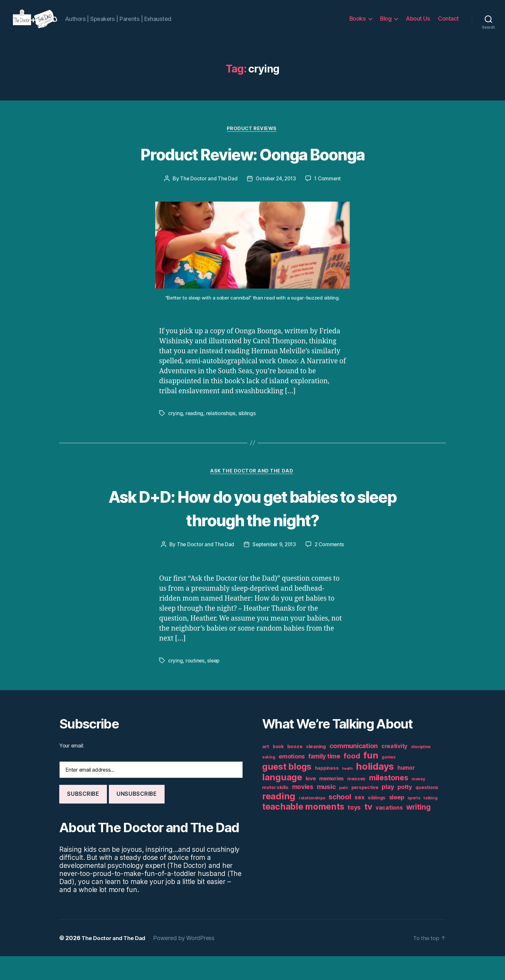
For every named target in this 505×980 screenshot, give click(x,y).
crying (175, 424)
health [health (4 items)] (347, 792)
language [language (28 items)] (282, 801)
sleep (214, 684)
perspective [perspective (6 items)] (365, 811)
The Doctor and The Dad (207, 189)
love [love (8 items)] (311, 802)
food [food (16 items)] (352, 780)
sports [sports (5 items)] (414, 822)
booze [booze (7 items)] (295, 770)
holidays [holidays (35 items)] (375, 790)
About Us (418, 23)
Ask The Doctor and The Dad (252, 482)
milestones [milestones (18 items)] (389, 801)
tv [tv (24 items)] (368, 830)
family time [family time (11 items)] (324, 780)
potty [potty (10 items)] (405, 811)
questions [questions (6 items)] (427, 811)
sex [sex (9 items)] (359, 821)
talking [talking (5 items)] (430, 822)
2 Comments (257, 568)
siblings (248, 424)
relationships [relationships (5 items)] (312, 822)
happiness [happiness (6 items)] (327, 792)
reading (195, 424)
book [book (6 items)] (278, 770)
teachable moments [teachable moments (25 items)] (303, 830)
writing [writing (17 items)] (418, 831)
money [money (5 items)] (418, 803)
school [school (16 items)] (340, 821)
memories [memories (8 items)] (331, 802)
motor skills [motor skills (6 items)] (275, 811)
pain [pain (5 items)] (343, 811)
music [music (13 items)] (326, 810)
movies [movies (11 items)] (303, 811)
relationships (221, 424)
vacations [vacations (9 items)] (389, 831)
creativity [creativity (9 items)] (394, 770)
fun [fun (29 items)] (371, 779)
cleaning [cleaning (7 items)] (316, 770)
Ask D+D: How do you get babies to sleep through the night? (252, 519)
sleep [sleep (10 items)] (397, 821)
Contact (448, 23)
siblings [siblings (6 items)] (377, 822)
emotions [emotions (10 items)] (292, 780)
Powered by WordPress (188, 962)
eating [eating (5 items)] (269, 781)
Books (358, 23)
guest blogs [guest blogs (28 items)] (287, 790)
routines (195, 684)
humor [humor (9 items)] (406, 791)
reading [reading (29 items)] (279, 820)
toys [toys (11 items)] (354, 831)
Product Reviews (252, 139)
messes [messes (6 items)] (356, 803)
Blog (386, 23)
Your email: (71, 769)
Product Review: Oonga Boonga (252, 163)
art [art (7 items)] (266, 770)
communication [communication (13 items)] (354, 770)
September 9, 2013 (298, 556)
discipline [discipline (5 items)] (421, 771)
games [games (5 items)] (389, 781)
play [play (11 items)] (388, 811)
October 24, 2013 (276, 189)
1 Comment (329, 189)
